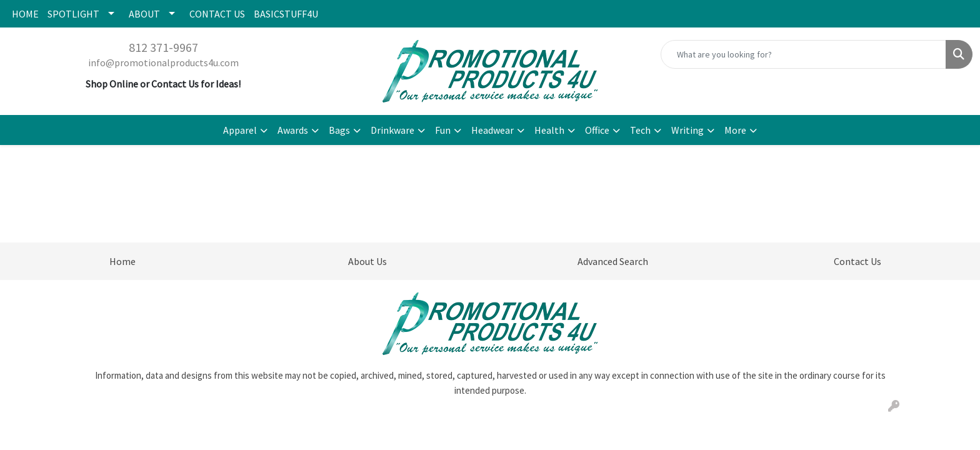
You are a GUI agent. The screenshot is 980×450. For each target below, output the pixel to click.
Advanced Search (613, 261)
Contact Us (857, 261)
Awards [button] (293, 130)
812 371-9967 (163, 47)
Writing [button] (687, 130)
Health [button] (549, 130)
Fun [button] (443, 130)
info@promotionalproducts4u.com (163, 62)
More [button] (735, 130)
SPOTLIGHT (73, 14)
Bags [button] (339, 130)
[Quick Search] (803, 54)
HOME (25, 14)
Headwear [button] (492, 130)
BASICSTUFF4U (286, 14)
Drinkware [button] (392, 130)
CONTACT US (217, 14)
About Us (367, 261)
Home (122, 261)
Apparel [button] (240, 130)
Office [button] (597, 130)
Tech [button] (640, 130)
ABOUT (144, 14)
